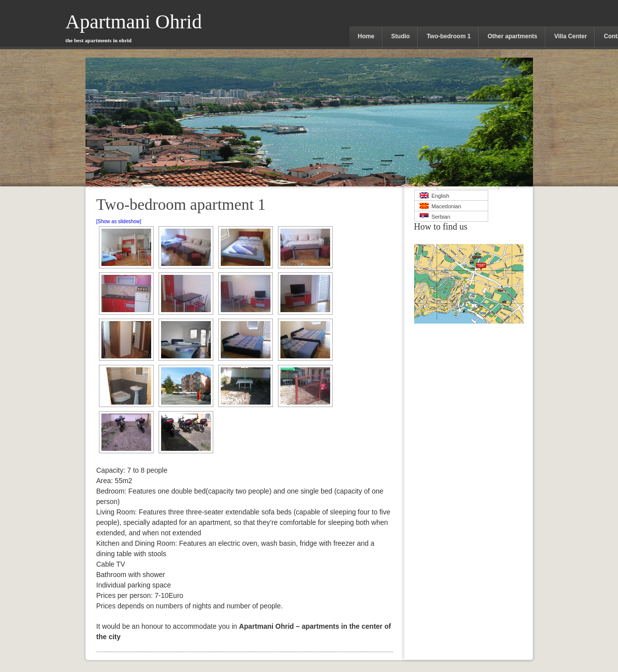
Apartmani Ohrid (134, 27)
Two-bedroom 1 (448, 36)
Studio (400, 36)
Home (366, 36)
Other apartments (513, 36)
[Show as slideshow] (119, 221)
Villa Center (571, 36)
